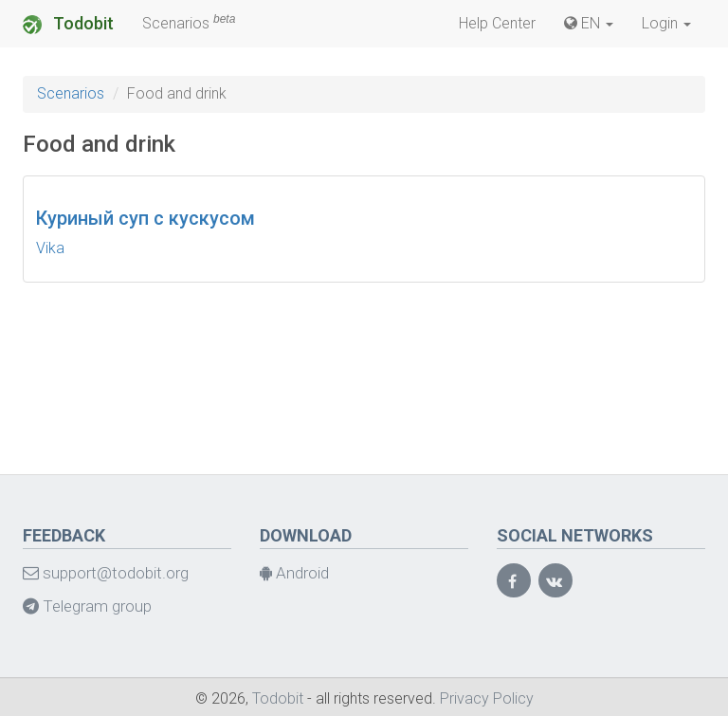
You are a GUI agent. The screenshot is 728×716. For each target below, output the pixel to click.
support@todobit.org (106, 573)
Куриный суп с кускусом (146, 218)
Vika (50, 248)
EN (589, 23)
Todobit (68, 24)
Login (666, 23)
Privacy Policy (487, 698)
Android (294, 573)
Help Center (497, 23)
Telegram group (87, 606)
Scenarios (189, 22)
